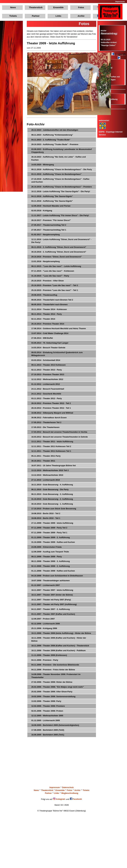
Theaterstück (36, 7)
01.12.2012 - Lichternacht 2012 (46, 384)
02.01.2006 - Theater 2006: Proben (47, 711)
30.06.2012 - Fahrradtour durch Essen (49, 418)
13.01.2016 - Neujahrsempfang (45, 261)
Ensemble (58, 7)
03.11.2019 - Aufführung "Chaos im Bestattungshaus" (56, 174)
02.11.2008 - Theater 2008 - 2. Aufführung (50, 566)
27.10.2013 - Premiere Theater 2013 (48, 374)
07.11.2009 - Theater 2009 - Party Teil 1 (49, 533)
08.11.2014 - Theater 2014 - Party (47, 314)
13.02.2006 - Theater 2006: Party (46, 701)
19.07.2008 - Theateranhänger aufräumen (50, 581)
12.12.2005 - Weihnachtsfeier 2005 (47, 716)
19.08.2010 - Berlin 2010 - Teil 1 (46, 518)
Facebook (76, 799)
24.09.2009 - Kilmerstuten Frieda (46, 547)
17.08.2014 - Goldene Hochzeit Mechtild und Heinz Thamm (59, 328)
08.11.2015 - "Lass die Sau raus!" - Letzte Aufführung (56, 266)
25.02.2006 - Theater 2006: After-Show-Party (52, 692)
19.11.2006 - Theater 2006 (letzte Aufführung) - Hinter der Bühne (61, 633)
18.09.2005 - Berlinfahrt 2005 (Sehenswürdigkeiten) (55, 725)
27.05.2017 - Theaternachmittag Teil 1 (49, 230)
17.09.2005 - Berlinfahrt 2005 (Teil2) (48, 730)
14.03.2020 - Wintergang (43, 165)
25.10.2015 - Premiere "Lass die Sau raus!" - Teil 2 (55, 285)
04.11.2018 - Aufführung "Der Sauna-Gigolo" (52, 196)
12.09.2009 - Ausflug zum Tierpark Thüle (50, 552)
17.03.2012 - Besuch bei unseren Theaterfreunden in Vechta (59, 432)
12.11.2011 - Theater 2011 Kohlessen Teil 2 (51, 446)
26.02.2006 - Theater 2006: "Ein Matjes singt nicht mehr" (58, 687)
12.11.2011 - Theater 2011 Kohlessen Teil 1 (51, 451)
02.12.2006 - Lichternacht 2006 (46, 624)
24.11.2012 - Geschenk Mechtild (46, 394)
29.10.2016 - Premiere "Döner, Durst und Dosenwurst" (57, 257)
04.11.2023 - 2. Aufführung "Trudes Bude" (51, 140)
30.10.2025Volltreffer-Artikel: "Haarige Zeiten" (109, 42)
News (13, 7)
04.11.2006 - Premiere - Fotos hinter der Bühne (53, 670)
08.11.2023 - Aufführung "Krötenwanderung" (52, 135)
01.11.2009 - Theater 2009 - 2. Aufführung (50, 537)
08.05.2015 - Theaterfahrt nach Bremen (49, 304)
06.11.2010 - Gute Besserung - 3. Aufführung (52, 494)
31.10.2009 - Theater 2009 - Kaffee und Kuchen (53, 542)
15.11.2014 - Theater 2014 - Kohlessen (49, 309)
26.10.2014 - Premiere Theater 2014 (48, 324)
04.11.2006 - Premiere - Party (45, 660)
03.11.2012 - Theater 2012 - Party (47, 398)
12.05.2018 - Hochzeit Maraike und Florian (51, 206)
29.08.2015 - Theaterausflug (44, 295)
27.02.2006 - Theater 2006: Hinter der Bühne (52, 682)
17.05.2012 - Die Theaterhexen (45, 427)
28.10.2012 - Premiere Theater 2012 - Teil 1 (51, 408)
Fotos (81, 7)
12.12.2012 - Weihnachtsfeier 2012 (47, 379)
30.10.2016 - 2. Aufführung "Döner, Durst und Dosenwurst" (59, 252)
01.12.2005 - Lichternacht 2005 (46, 720)
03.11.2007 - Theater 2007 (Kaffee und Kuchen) (53, 614)
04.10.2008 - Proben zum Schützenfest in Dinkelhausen (57, 576)
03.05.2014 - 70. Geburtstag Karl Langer (50, 343)
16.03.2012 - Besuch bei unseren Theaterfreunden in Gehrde (60, 437)
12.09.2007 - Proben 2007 (43, 619)
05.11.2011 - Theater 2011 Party (46, 456)
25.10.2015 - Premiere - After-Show (48, 281)
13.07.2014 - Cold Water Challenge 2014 (50, 333)
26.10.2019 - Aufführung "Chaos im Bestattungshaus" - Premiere (62, 187)
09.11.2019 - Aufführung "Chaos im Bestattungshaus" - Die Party (62, 169)
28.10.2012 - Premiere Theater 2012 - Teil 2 (51, 403)
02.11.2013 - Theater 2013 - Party (47, 370)
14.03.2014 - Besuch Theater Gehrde (48, 348)
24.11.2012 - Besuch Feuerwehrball (48, 389)
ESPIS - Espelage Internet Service (111, 132)
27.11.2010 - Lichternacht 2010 (46, 480)
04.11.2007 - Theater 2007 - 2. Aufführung (50, 609)
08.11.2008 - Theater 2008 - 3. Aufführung (50, 561)
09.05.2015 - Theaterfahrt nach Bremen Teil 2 (52, 300)
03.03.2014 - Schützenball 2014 (46, 360)
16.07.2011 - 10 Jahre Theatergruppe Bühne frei (54, 465)
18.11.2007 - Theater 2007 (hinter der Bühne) (52, 595)
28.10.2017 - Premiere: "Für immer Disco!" (51, 220)
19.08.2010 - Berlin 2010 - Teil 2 (46, 513)
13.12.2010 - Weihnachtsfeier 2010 (47, 475)
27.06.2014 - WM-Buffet (42, 338)
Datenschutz (68, 787)
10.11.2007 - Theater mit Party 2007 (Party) (51, 600)
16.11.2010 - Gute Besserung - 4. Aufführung (52, 485)
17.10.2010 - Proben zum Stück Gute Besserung (54, 509)
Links (58, 16)
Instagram (59, 799)
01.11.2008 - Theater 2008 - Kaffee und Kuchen (53, 571)
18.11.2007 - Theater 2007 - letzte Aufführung (52, 590)
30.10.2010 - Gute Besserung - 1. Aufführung (52, 504)
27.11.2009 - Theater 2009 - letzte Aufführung (52, 523)
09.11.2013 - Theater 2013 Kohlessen (48, 365)
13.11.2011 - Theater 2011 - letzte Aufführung (52, 442)
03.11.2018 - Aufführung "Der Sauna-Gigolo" (52, 201)
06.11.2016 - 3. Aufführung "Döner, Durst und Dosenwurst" (59, 247)
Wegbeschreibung (70, 793)
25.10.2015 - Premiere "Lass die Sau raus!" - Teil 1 (55, 290)
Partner (36, 16)
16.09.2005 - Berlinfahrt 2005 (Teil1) (48, 735)
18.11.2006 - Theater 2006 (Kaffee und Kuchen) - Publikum (58, 650)
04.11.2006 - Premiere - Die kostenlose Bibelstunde (55, 665)
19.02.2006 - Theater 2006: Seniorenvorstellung (53, 696)
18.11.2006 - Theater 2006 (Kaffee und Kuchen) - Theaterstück (60, 646)
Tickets (13, 16)
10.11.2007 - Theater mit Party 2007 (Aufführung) (54, 604)
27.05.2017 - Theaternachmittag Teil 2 (49, 225)
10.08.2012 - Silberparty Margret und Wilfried (52, 413)
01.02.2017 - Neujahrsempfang (45, 235)
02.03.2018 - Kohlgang (42, 211)
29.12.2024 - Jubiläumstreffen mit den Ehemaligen (55, 130)
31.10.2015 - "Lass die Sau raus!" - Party (50, 276)
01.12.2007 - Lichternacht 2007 (46, 585)
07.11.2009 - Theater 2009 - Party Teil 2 (49, 528)
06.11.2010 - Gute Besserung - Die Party (50, 489)
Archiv (81, 16)
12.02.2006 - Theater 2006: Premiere (48, 706)
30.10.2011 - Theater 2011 (43, 461)
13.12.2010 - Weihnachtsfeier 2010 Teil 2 (50, 470)
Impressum (120, 2)
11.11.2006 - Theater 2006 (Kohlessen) (49, 655)
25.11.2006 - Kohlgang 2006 (44, 628)
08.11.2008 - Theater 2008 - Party (47, 557)
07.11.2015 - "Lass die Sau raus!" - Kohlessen (53, 271)
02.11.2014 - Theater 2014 (43, 319)
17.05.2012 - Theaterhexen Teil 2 (46, 422)
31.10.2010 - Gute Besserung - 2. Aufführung (52, 499)
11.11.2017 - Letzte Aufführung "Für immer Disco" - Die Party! (60, 215)
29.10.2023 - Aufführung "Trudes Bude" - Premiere (55, 144)
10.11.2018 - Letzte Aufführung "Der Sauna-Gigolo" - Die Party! (61, 191)
